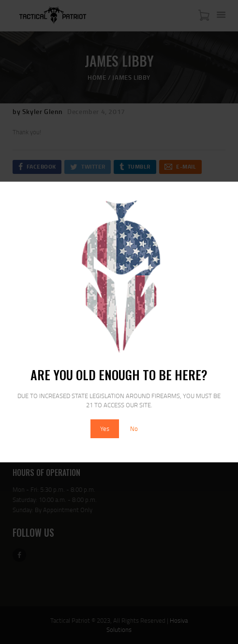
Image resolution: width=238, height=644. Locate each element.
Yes (105, 429)
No (134, 429)
